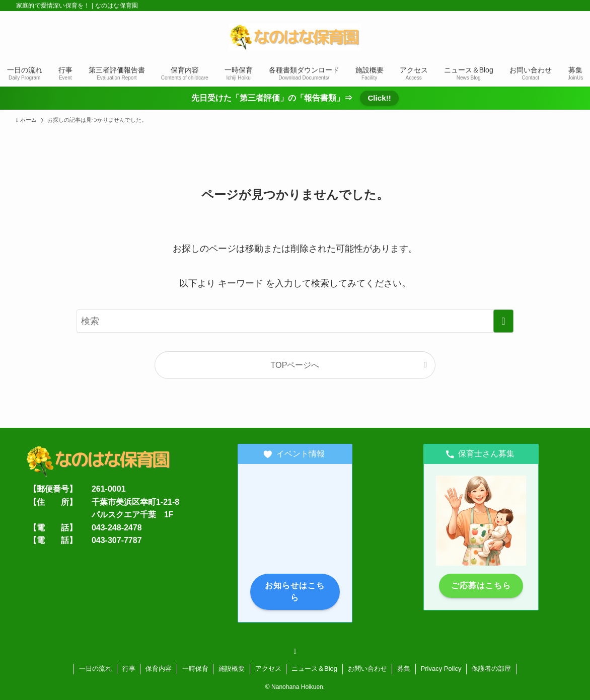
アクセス (268, 669)
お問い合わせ (367, 669)
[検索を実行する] (503, 321)
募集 (404, 669)
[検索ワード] (295, 321)
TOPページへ (295, 365)
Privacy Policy (441, 669)
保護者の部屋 (491, 669)
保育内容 (159, 669)
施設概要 (232, 669)
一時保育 (195, 669)
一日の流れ (95, 669)
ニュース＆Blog (314, 669)
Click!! (379, 98)
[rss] (295, 651)
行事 (129, 669)
